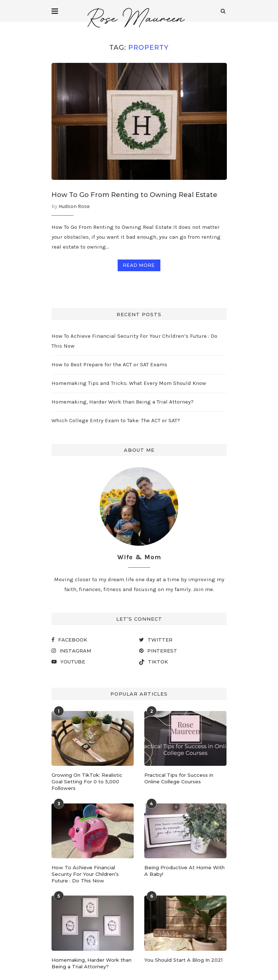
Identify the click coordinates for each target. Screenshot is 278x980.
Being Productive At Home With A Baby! (184, 871)
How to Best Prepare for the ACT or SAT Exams (109, 364)
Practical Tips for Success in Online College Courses (179, 778)
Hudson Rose (74, 206)
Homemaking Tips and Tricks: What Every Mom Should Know (129, 383)
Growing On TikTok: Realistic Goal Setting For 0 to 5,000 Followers (87, 782)
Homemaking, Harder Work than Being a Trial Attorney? (123, 402)
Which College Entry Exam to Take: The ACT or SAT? (116, 420)
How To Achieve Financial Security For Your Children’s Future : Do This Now (85, 874)
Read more (139, 265)
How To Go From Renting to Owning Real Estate (134, 195)
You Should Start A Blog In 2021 (183, 960)
